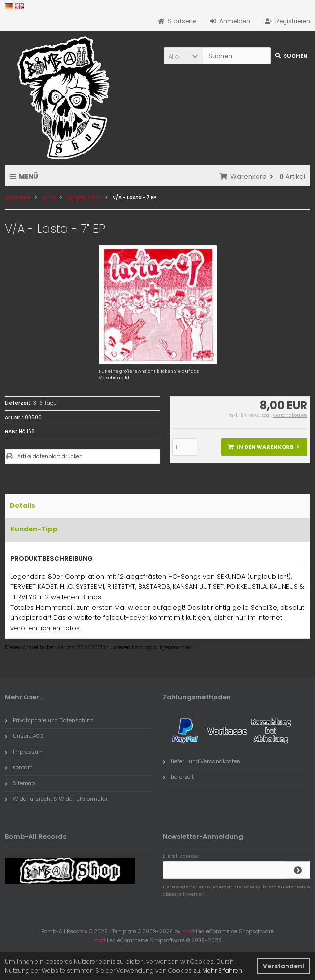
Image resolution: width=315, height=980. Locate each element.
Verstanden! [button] (284, 966)
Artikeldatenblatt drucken (50, 456)
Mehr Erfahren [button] (222, 970)
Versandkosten (290, 415)
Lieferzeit (178, 777)
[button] (183, 56)
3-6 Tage (45, 403)
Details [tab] (23, 505)
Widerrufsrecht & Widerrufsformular (56, 799)
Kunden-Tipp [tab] (34, 529)
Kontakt (19, 767)
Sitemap (20, 783)
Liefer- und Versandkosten (201, 761)
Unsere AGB (24, 736)
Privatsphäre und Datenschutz (49, 720)
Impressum (24, 752)
